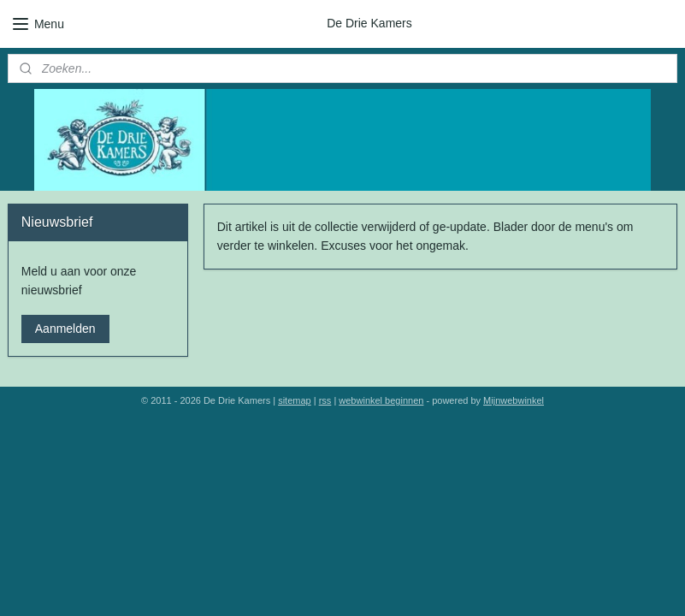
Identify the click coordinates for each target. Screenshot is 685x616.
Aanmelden (65, 329)
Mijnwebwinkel (514, 400)
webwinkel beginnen (381, 400)
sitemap (295, 400)
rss (325, 400)
